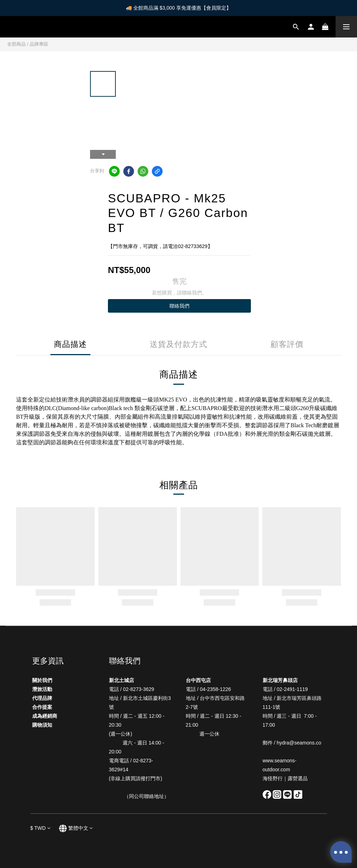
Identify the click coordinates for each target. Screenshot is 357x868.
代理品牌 (42, 698)
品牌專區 (39, 44)
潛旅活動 (42, 689)
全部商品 (16, 44)
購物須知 (42, 725)
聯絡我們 (179, 306)
